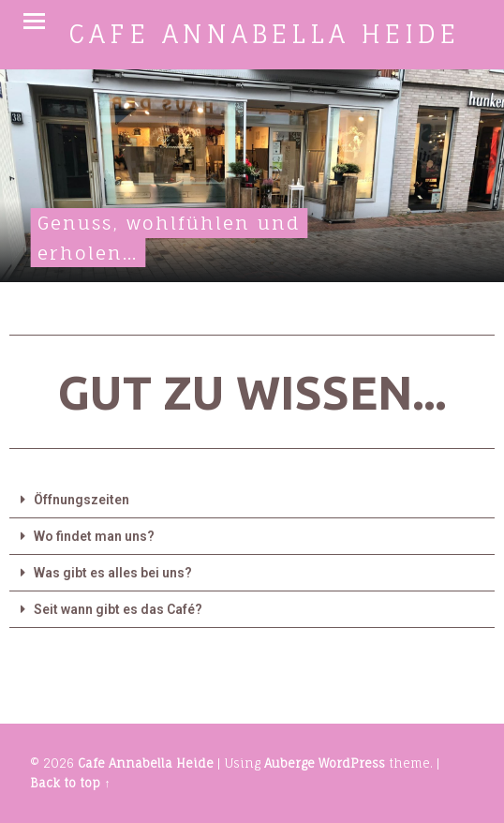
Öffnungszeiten (82, 500)
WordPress (352, 763)
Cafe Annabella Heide (146, 763)
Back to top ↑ (70, 783)
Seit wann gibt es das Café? (118, 609)
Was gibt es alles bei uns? (113, 573)
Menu (34, 21)
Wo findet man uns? (94, 536)
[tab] (252, 500)
